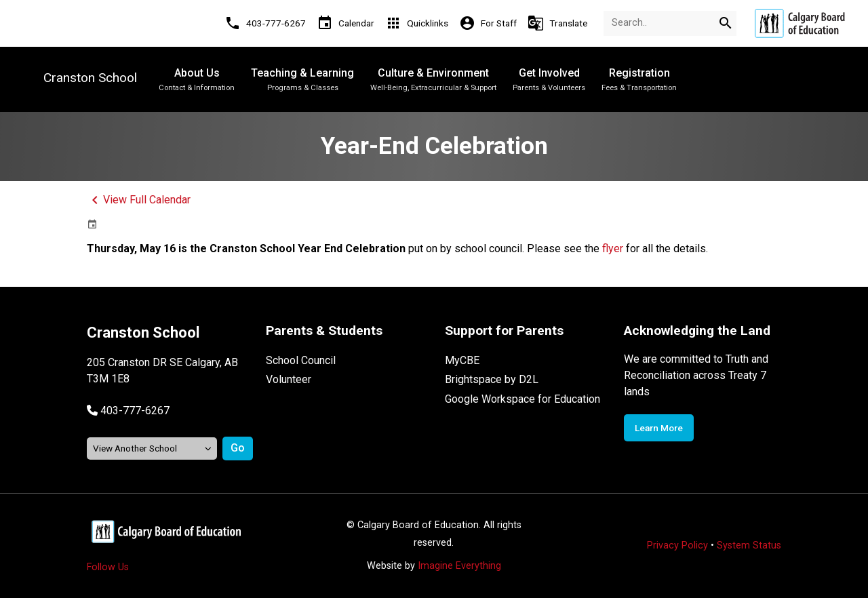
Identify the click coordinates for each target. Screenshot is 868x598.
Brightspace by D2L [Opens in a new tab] (492, 379)
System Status (749, 545)
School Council (301, 360)
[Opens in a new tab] (800, 23)
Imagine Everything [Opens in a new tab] (459, 566)
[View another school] (152, 449)
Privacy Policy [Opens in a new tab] (677, 545)
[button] (128, 411)
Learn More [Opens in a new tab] (659, 428)
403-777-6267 (135, 411)
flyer (613, 248)
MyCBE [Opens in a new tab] (462, 360)
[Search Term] (670, 23)
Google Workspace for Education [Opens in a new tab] (522, 399)
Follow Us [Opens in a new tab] (108, 567)
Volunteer (289, 379)
